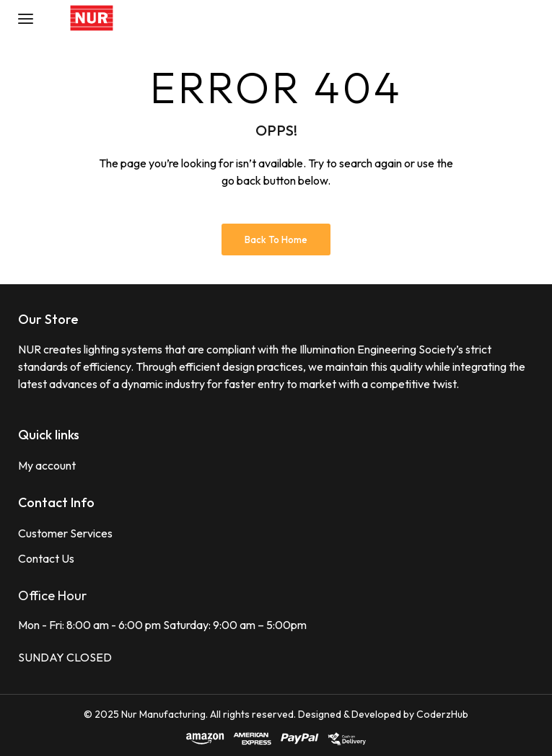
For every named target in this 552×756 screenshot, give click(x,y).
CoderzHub (442, 714)
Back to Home (276, 239)
